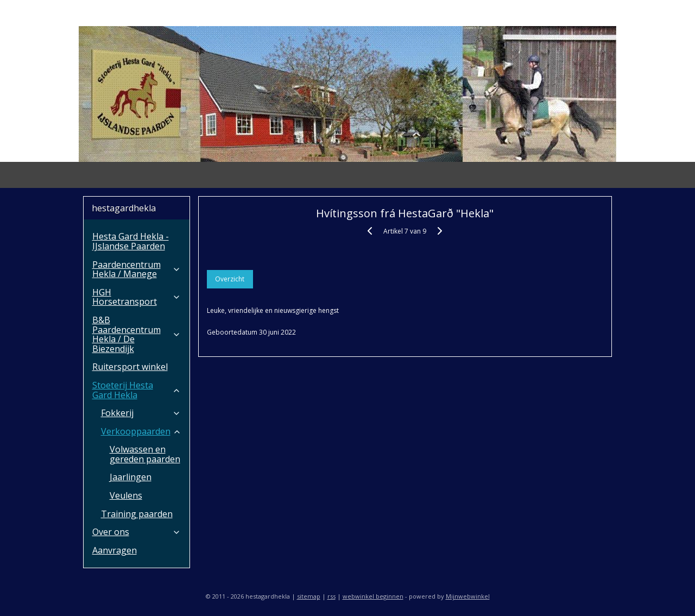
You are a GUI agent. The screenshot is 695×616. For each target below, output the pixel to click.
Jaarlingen (131, 477)
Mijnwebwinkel (468, 596)
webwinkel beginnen (373, 596)
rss (331, 596)
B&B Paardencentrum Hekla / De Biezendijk (137, 334)
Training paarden (137, 514)
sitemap (309, 596)
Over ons (137, 532)
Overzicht (230, 279)
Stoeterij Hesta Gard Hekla (137, 390)
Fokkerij (141, 413)
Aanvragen (115, 550)
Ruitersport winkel (130, 367)
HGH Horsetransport (137, 297)
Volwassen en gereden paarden (145, 454)
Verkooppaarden (141, 431)
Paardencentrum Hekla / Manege (137, 269)
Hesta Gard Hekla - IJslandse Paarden (131, 241)
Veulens (126, 495)
